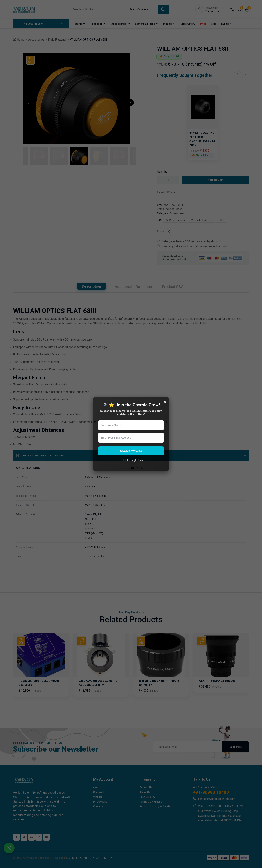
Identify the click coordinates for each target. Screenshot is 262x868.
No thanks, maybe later (131, 460)
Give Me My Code (131, 451)
